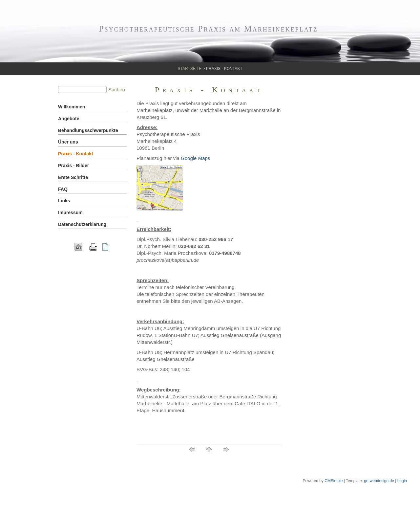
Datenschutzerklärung (82, 224)
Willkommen (72, 107)
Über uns (68, 142)
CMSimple (334, 481)
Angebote (69, 119)
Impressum (70, 212)
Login (402, 481)
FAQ (63, 189)
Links (64, 201)
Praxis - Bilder (73, 166)
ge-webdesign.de (379, 481)
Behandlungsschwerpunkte (88, 130)
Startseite (189, 69)
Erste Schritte (73, 177)
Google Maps (195, 158)
